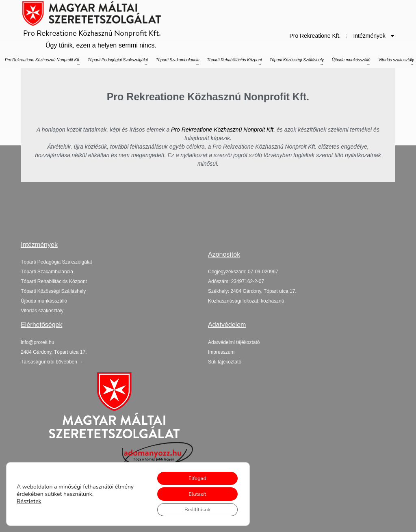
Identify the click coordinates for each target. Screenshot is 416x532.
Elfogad (194, 475)
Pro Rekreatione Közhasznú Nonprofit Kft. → (43, 62)
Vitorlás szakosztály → (396, 62)
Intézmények (374, 36)
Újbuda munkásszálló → (351, 62)
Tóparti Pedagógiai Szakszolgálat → (118, 62)
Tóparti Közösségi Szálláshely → (296, 62)
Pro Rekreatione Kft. (315, 36)
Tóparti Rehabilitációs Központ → (234, 62)
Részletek (29, 499)
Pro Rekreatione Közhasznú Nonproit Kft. (223, 130)
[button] (54, 352)
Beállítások (194, 509)
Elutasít (194, 492)
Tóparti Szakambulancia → (178, 62)
